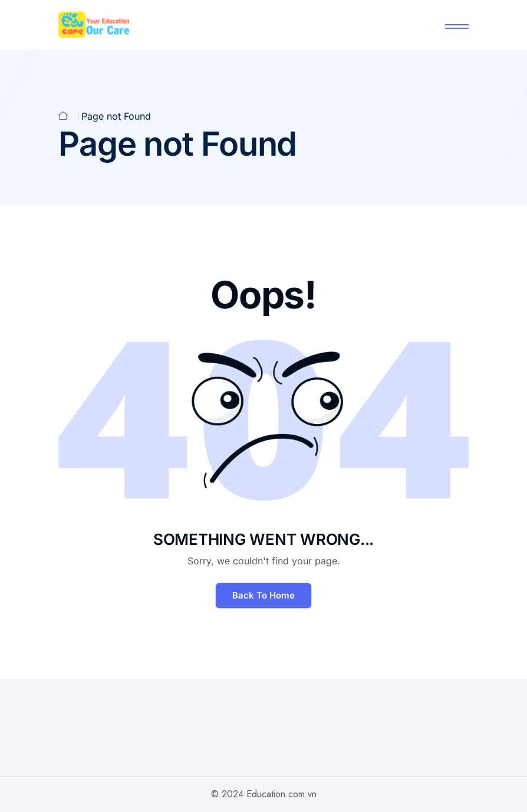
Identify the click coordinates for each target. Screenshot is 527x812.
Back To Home (263, 595)
